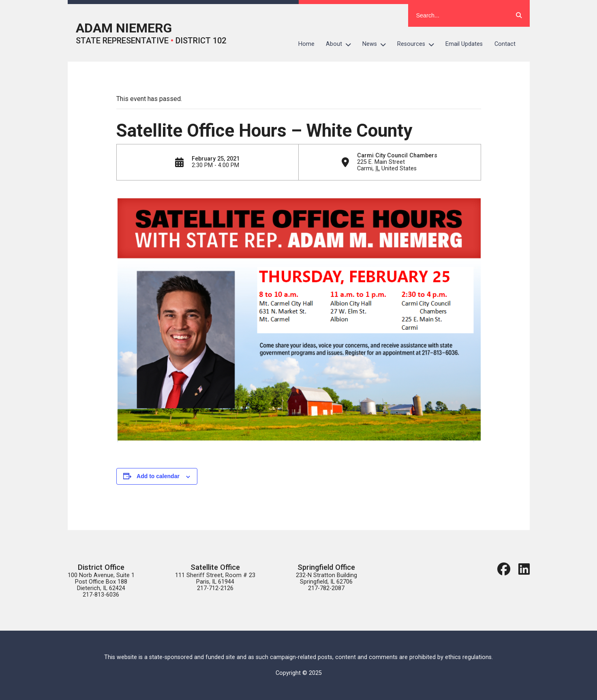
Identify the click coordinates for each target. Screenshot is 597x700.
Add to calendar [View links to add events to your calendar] (158, 476)
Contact (505, 44)
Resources (418, 44)
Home (306, 44)
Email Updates (464, 44)
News (377, 44)
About (341, 44)
